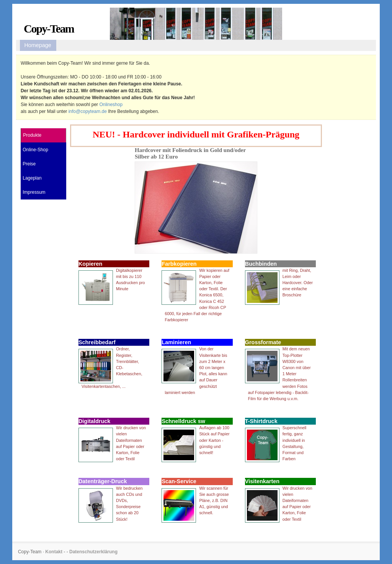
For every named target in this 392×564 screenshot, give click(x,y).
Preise (29, 164)
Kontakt (54, 552)
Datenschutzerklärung (93, 552)
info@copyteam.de (88, 111)
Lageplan (32, 178)
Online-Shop (35, 150)
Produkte (32, 135)
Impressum (34, 192)
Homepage (38, 45)
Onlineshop (111, 105)
